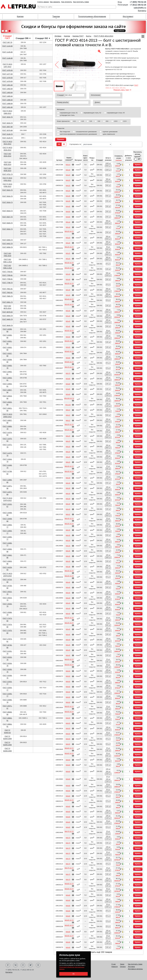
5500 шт (108, 239)
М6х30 (68, 478)
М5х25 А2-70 (69, 247)
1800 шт (108, 359)
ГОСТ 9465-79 (7, 319)
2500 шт (108, 516)
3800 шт (108, 260)
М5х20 (68, 238)
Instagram (23, 965)
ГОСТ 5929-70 (7, 223)
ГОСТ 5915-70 (7, 190)
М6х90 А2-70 (69, 936)
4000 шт (108, 166)
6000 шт (108, 223)
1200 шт (108, 396)
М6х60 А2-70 (69, 748)
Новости (115, 967)
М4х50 (68, 212)
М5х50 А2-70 (69, 331)
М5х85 (68, 389)
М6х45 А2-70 (69, 618)
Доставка (131, 967)
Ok (73, 974)
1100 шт (108, 406)
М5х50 (68, 337)
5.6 (91, 121)
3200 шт (108, 275)
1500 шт (108, 583)
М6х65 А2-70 (69, 800)
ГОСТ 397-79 (7, 42)
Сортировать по (90, 144)
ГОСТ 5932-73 (7, 229)
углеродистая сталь (67, 115)
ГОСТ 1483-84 (7, 93)
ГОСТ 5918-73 (7, 202)
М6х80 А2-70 (69, 884)
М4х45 (68, 206)
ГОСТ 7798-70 (7, 283)
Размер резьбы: (63, 102)
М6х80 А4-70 (69, 889)
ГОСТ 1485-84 (7, 96)
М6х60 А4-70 (69, 754)
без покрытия (65, 132)
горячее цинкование (110, 132)
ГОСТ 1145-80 (7, 52)
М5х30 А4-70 (69, 268)
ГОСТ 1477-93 (7, 74)
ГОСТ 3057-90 (7, 127)
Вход (120, 2)
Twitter (31, 965)
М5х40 (68, 311)
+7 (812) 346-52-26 (138, 5)
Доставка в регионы (135, 969)
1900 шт (108, 547)
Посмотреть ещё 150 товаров (99, 952)
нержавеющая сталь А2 (92, 113)
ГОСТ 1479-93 (7, 81)
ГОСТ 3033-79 (7, 123)
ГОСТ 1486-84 (7, 100)
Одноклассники (38, 965)
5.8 (99, 121)
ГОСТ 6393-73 (7, 240)
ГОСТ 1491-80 (7, 107)
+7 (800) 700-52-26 (138, 2)
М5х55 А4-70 (69, 341)
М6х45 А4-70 (69, 623)
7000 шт (108, 182)
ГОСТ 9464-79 (7, 316)
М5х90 (68, 394)
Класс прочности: (63, 121)
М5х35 (68, 290)
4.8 (83, 121)
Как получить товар (81, 2)
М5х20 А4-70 (69, 231)
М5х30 (68, 274)
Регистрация (123, 5)
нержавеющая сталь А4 (116, 113)
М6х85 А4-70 (69, 925)
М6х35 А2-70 (69, 519)
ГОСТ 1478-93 (7, 78)
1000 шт (108, 163)
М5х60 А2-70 (69, 352)
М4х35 (68, 201)
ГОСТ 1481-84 (7, 85)
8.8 (107, 121)
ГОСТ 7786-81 (7, 279)
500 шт (108, 175)
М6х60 (68, 760)
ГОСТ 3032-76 (7, 117)
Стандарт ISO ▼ (43, 38)
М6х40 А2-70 (69, 571)
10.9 (116, 121)
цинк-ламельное (109, 134)
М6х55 (68, 718)
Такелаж (56, 16)
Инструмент (128, 16)
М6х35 (68, 530)
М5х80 (68, 379)
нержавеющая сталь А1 (69, 113)
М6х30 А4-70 (69, 472)
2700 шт (108, 479)
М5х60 (68, 358)
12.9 (125, 121)
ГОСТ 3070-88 (7, 130)
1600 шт (108, 375)
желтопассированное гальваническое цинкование (78, 134)
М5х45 (68, 321)
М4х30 (68, 196)
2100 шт (108, 495)
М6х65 (68, 807)
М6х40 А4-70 (69, 576)
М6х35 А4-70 (69, 524)
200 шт (108, 201)
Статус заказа (43, 2)
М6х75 (68, 874)
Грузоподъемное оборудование (92, 16)
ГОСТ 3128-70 (7, 134)
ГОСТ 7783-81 (7, 272)
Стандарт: (61, 95)
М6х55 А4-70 (69, 712)
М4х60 (68, 217)
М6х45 (68, 629)
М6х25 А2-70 (69, 425)
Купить (138, 165)
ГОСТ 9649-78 (7, 325)
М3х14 (68, 165)
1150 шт (108, 839)
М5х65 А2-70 (69, 362)
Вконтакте (15, 965)
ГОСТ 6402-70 (7, 244)
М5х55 (68, 347)
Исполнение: (96, 95)
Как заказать (55, 2)
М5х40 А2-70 (69, 299)
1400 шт (108, 380)
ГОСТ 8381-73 (7, 302)
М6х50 (68, 671)
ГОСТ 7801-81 (7, 289)
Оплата (123, 967)
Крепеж (20, 16)
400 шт (108, 568)
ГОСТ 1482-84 (7, 89)
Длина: (97, 102)
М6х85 (68, 932)
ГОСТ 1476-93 (7, 70)
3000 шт (108, 437)
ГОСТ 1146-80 (7, 58)
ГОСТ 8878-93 (7, 312)
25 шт (108, 368)
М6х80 (68, 895)
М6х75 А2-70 (69, 868)
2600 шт (108, 312)
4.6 (74, 121)
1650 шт (108, 631)
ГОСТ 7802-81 (7, 292)
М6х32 (68, 514)
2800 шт (108, 291)
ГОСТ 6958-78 (7, 247)
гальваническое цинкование (86, 132)
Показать (61, 139)
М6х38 (68, 567)
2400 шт (108, 322)
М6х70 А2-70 (69, 832)
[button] (3, 31)
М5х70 (68, 373)
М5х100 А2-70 (69, 398)
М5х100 (68, 405)
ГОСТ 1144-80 (7, 46)
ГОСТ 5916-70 (7, 196)
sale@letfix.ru (140, 8)
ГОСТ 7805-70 (7, 296)
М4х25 (68, 180)
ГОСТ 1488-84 (7, 104)
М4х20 (68, 175)
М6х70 (68, 838)
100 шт (108, 269)
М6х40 (68, 582)
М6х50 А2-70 (69, 660)
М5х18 (68, 222)
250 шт (108, 232)
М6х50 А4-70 (69, 665)
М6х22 (68, 410)
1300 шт (108, 719)
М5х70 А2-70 (69, 367)
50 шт (108, 247)
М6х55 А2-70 (69, 707)
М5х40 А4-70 (69, 305)
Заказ (122, 964)
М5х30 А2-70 (69, 263)
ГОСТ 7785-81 (7, 275)
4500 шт (108, 255)
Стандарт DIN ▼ (23, 38)
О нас (114, 964)
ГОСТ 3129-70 (7, 138)
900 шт (108, 933)
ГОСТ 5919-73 (7, 211)
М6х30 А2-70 (69, 466)
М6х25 (68, 436)
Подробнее (73, 165)
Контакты (142, 11)
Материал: (61, 109)
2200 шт (108, 338)
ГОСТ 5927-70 (7, 217)
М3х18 (68, 170)
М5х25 (68, 253)
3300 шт (108, 411)
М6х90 (68, 942)
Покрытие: (61, 128)
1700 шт (108, 599)
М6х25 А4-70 (69, 430)
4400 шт (108, 244)
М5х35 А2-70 (69, 284)
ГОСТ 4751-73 (7, 174)
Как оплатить (67, 2)
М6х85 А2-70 (69, 920)
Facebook (8, 965)
